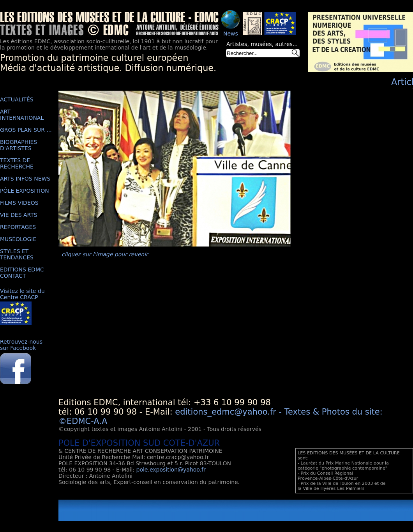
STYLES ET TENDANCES (17, 254)
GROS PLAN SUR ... (26, 130)
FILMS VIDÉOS (19, 203)
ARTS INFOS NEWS (25, 179)
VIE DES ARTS (19, 215)
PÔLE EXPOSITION (25, 191)
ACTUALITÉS (17, 99)
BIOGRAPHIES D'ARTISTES (19, 145)
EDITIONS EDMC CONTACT (22, 273)
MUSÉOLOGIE (18, 239)
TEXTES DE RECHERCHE (17, 163)
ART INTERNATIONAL (22, 115)
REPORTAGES (18, 227)
